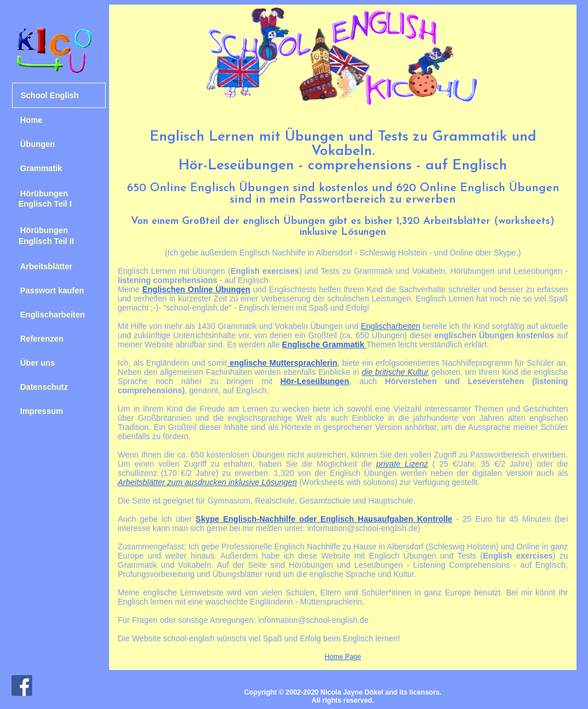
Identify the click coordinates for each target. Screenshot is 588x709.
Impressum (42, 411)
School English (50, 95)
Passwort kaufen (52, 290)
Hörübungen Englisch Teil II (43, 235)
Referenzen (42, 339)
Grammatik (41, 168)
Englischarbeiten (53, 315)
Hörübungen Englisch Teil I (42, 199)
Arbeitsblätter (46, 266)
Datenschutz (44, 387)
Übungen (38, 144)
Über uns (38, 363)
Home (31, 120)
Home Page (343, 657)
